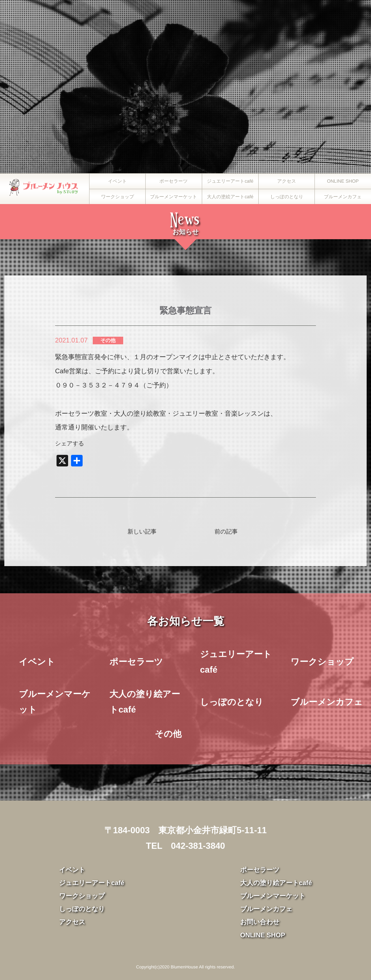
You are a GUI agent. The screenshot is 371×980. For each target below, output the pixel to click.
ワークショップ (118, 197)
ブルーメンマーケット (174, 197)
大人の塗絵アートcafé (230, 197)
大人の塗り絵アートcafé (145, 702)
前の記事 (226, 531)
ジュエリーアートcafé (230, 181)
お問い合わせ (260, 922)
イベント (117, 181)
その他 (108, 340)
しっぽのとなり (286, 197)
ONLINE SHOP (343, 181)
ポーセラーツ (174, 181)
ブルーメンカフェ (343, 197)
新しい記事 (142, 531)
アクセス (287, 181)
